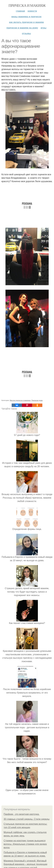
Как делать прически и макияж (26, 22)
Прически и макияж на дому (22, 28)
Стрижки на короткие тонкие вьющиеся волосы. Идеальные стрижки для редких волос (25, 844)
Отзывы (26, 33)
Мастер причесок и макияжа (20, 400)
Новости (32, 11)
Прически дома (37, 400)
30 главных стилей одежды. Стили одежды (27, 819)
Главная (20, 11)
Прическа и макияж (27, 6)
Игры (43, 28)
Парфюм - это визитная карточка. (22, 814)
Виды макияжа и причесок (26, 17)
